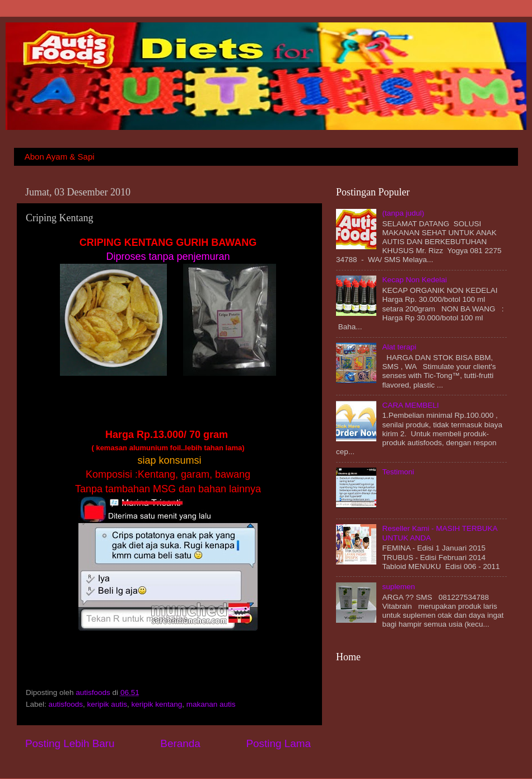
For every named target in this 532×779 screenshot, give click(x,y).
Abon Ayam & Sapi (60, 157)
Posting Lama (278, 743)
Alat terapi (399, 347)
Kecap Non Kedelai (414, 280)
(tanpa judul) (403, 213)
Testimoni (398, 472)
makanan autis (211, 704)
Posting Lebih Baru (70, 743)
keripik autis (107, 704)
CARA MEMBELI (410, 405)
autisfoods (94, 692)
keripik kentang (157, 704)
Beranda (180, 743)
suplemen (398, 587)
